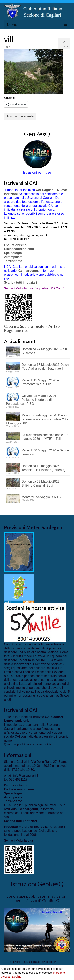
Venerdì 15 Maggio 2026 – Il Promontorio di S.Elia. (41, 382)
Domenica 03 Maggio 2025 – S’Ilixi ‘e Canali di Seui (42, 483)
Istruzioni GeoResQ (37, 884)
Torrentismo (13, 261)
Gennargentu (28, 271)
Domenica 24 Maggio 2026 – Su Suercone (44, 351)
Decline (17, 977)
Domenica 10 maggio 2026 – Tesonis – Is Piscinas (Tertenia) (44, 468)
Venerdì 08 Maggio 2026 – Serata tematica (45, 452)
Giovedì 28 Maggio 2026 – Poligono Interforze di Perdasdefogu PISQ (32, 400)
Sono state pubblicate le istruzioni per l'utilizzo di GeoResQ (37, 898)
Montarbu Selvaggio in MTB (41, 497)
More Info (59, 973)
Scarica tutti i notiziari (21, 282)
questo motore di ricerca (26, 827)
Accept (6, 977)
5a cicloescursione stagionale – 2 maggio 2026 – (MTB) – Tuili (45, 437)
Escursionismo (15, 245)
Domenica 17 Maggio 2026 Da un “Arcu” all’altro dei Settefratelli (45, 367)
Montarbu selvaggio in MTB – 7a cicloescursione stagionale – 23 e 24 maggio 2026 (37, 419)
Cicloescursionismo (19, 249)
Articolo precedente (20, 116)
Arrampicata (13, 257)
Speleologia (13, 253)
